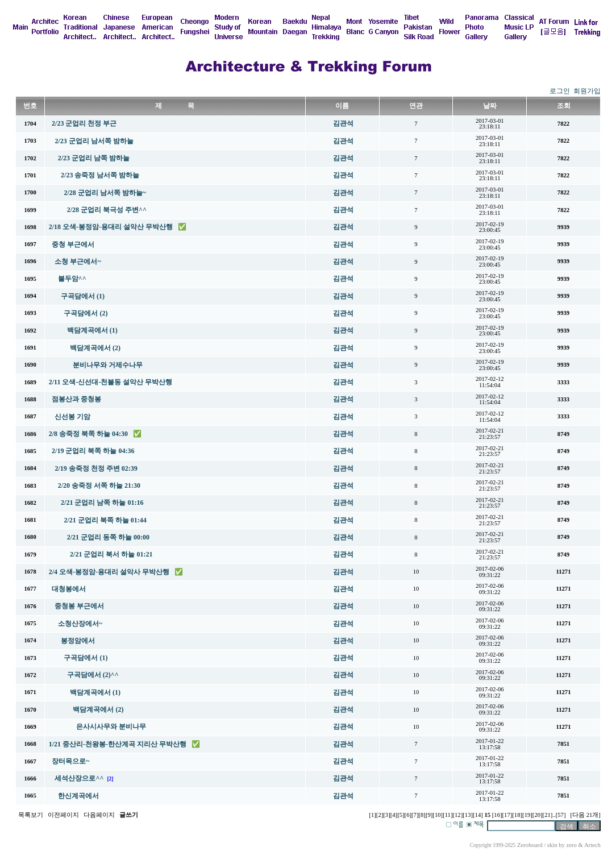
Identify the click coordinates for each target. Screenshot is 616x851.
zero (572, 845)
